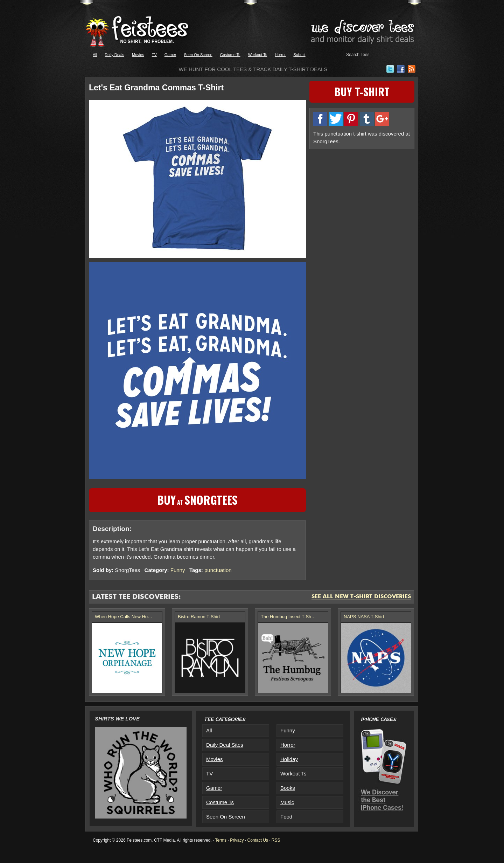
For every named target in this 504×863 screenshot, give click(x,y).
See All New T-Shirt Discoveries (361, 597)
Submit (299, 55)
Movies (138, 55)
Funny (178, 570)
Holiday (289, 759)
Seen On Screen (198, 55)
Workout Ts (258, 55)
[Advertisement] (362, 202)
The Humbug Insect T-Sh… (288, 617)
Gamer (170, 55)
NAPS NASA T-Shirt (364, 617)
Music (287, 802)
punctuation (218, 570)
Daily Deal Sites (225, 745)
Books (288, 788)
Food (286, 817)
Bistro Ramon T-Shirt (199, 617)
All (95, 55)
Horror (280, 55)
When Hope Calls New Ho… (124, 617)
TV (154, 55)
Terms (221, 840)
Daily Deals (114, 55)
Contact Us (257, 840)
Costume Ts (230, 55)
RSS (276, 840)
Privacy (237, 840)
